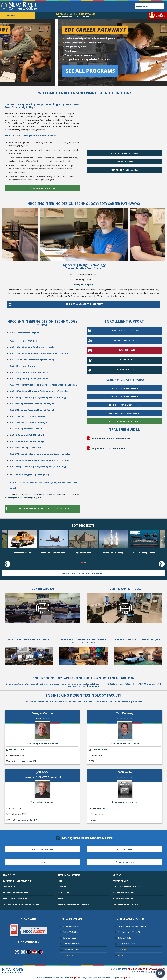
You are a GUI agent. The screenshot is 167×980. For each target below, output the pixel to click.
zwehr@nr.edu (98, 808)
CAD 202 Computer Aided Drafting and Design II (32, 404)
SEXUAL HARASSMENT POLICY (126, 887)
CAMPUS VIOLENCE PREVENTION (18, 881)
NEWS (60, 898)
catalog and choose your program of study (25, 498)
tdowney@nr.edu (99, 749)
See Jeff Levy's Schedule (42, 802)
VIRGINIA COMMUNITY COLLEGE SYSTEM (146, 969)
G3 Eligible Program (84, 285)
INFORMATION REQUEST (69, 875)
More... (121, 955)
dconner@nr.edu (17, 749)
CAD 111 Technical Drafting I (23, 341)
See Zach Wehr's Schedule (125, 802)
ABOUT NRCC (9, 875)
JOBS (60, 881)
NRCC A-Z (117, 875)
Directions (69, 955)
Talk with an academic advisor (50, 495)
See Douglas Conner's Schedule (42, 743)
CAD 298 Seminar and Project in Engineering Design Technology (40, 460)
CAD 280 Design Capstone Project (26, 448)
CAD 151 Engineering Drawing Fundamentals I (31, 372)
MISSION (62, 887)
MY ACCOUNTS (65, 893)
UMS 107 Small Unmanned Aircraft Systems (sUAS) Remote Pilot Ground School (43, 485)
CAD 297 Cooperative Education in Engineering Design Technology (41, 454)
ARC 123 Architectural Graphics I (25, 333)
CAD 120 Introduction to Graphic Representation (33, 347)
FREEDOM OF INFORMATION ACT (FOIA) (21, 904)
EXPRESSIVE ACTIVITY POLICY (16, 898)
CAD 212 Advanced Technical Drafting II (28, 423)
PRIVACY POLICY (120, 881)
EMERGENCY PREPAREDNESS (15, 893)
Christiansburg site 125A (26, 820)
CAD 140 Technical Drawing (23, 366)
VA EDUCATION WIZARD (124, 898)
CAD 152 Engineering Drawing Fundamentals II (32, 379)
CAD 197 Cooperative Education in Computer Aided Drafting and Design (43, 385)
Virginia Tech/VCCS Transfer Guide (108, 448)
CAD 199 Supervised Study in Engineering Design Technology (38, 397)
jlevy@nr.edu (93, 686)
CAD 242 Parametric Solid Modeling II (27, 441)
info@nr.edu (125, 978)
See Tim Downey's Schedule (125, 743)
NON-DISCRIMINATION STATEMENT (74, 904)
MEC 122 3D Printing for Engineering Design (30, 475)
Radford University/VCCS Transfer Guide (111, 438)
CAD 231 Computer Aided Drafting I (27, 429)
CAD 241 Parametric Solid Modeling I (27, 435)
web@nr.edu (75, 978)
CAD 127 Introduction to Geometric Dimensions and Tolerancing (40, 353)
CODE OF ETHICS (10, 887)
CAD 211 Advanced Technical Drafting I (28, 416)
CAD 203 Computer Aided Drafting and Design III (33, 410)
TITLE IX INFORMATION (123, 893)
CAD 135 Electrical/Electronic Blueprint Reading (32, 360)
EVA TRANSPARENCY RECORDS (126, 904)
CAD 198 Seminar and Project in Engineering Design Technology (40, 391)
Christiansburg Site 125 (25, 761)
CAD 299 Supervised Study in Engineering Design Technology (38, 466)
